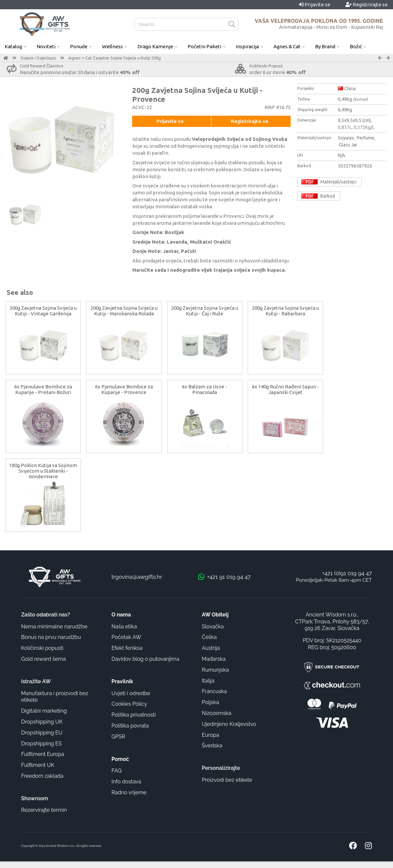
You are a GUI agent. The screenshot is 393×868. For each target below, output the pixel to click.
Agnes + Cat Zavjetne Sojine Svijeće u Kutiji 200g (115, 58)
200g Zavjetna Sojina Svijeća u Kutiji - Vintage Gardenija (43, 311)
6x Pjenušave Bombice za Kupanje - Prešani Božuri (43, 389)
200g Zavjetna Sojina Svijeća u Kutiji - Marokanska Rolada (124, 311)
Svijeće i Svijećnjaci (38, 58)
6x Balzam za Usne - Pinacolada (205, 389)
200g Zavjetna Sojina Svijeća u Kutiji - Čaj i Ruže (205, 311)
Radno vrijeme (129, 792)
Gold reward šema (43, 659)
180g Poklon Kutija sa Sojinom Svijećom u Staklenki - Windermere (43, 471)
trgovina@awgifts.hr (137, 577)
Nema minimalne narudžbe (54, 627)
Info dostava (126, 782)
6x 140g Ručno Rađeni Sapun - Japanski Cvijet (286, 389)
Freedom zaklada (42, 776)
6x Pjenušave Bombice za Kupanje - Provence (124, 389)
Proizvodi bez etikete (227, 780)
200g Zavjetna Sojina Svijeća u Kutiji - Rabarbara (286, 311)
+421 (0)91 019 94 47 (347, 573)
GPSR (119, 737)
